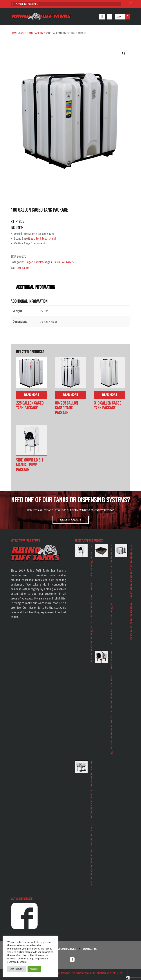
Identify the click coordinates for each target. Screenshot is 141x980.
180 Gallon (23, 268)
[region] (70, 510)
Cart (124, 17)
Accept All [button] (34, 969)
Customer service (65, 949)
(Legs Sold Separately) (42, 239)
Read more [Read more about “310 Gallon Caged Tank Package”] (110, 395)
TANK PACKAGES (64, 262)
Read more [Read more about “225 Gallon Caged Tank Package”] (31, 395)
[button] (124, 53)
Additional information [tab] (36, 287)
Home (14, 33)
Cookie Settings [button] (17, 969)
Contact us (90, 949)
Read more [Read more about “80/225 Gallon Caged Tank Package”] (70, 395)
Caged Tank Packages (32, 33)
